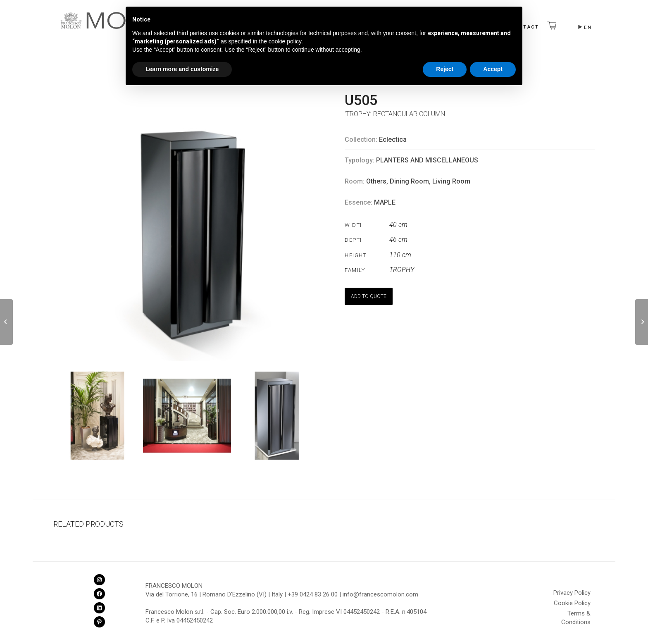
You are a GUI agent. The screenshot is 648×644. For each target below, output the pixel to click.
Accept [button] (493, 69)
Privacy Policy (572, 593)
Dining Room (409, 181)
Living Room (451, 181)
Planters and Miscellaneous (427, 160)
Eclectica (393, 140)
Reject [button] (445, 69)
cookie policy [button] (285, 41)
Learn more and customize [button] (182, 69)
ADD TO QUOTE (369, 296)
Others (376, 181)
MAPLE (385, 202)
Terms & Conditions (576, 615)
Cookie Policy (572, 603)
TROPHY (402, 270)
